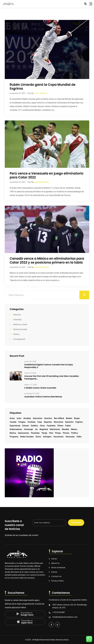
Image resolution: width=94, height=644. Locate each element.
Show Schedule (58, 568)
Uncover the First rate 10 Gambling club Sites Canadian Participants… (52, 378)
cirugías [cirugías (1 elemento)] (22, 422)
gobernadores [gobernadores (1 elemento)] (16, 429)
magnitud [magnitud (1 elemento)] (44, 429)
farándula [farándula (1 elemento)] (51, 426)
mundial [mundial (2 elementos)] (65, 429)
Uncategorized (19, 339)
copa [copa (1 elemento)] (40, 422)
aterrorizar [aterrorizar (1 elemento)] (38, 418)
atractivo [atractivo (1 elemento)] (48, 418)
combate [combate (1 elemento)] (31, 422)
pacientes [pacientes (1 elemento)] (35, 433)
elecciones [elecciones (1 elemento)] (59, 422)
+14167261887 (59, 612)
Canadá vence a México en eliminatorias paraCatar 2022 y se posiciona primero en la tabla (47, 260)
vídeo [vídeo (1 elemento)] (79, 437)
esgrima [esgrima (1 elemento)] (79, 422)
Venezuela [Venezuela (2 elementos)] (70, 437)
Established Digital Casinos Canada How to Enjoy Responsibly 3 (49, 366)
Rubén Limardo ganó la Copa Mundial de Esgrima (43, 87)
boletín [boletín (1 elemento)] (69, 418)
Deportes (17, 315)
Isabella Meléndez (41, 182)
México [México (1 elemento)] (74, 429)
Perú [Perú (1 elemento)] (51, 433)
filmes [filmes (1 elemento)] (60, 426)
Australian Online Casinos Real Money (43, 397)
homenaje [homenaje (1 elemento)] (28, 429)
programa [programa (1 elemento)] (14, 437)
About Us (55, 563)
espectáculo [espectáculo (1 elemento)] (15, 426)
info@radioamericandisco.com (65, 617)
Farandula (17, 320)
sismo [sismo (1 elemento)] (38, 437)
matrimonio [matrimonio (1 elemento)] (55, 429)
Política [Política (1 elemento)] (75, 433)
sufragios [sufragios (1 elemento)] (47, 437)
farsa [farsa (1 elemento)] (42, 426)
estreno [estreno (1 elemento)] (26, 426)
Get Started (76, 523)
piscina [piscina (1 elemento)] (66, 433)
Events (54, 572)
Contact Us (56, 576)
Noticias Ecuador (20, 329)
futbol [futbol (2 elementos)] (68, 426)
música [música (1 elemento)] (13, 433)
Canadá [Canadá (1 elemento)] (13, 422)
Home (54, 559)
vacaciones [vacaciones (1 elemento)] (58, 437)
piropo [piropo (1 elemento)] (58, 433)
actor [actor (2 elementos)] (19, 418)
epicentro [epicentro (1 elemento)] (69, 422)
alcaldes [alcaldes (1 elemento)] (27, 418)
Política (16, 334)
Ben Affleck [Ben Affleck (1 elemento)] (59, 418)
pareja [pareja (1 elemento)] (44, 433)
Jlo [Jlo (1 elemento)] (36, 429)
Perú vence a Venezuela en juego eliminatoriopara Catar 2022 (47, 175)
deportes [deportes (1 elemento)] (48, 422)
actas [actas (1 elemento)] (12, 418)
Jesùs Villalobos (41, 93)
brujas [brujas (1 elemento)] (77, 418)
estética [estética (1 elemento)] (35, 426)
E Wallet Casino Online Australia (40, 388)
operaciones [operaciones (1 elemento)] (23, 433)
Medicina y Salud (20, 324)
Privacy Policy (57, 581)
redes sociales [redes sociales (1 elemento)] (27, 437)
